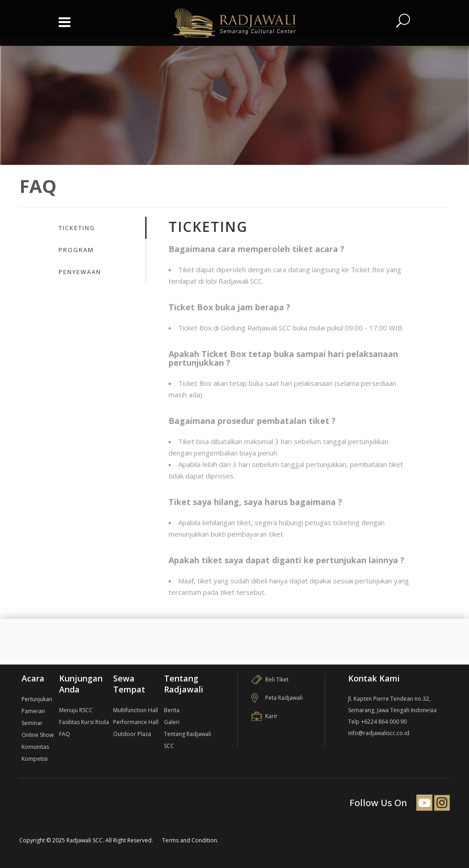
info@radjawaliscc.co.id (379, 733)
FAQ (65, 734)
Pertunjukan (37, 699)
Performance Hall (136, 722)
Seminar (32, 723)
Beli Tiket (270, 679)
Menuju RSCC (76, 710)
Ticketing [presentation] (77, 228)
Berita (172, 710)
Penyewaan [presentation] (80, 272)
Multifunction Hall (136, 710)
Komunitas (35, 747)
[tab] (102, 228)
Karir (264, 716)
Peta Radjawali (277, 698)
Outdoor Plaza (132, 734)
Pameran (33, 711)
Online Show (38, 735)
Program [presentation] (76, 250)
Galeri (172, 722)
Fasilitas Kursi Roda (84, 722)
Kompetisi (35, 759)
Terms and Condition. (190, 840)
